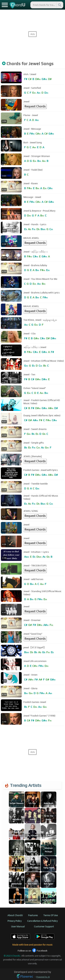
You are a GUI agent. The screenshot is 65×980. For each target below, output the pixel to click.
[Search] (59, 5)
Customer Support (44, 926)
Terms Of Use (51, 915)
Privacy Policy (14, 921)
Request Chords (35, 106)
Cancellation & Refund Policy (42, 921)
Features (33, 915)
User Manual (18, 926)
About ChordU (15, 915)
